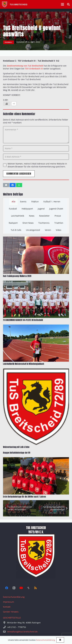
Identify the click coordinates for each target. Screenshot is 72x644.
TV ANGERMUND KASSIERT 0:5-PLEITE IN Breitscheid (23, 320)
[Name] (36, 148)
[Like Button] (7, 104)
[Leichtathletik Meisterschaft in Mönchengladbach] (36, 326)
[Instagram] (14, 588)
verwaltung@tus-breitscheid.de (22, 632)
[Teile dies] (13, 185)
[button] (68, 4)
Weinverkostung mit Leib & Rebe (16, 447)
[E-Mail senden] (6, 185)
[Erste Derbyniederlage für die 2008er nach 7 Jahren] (36, 459)
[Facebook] (7, 588)
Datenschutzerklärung (14, 597)
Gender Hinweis (11, 612)
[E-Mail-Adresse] (36, 157)
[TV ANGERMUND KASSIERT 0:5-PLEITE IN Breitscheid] (36, 282)
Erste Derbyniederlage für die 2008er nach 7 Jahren (24, 497)
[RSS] (35, 588)
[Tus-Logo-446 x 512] (5, 4)
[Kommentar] (36, 135)
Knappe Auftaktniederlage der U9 (17, 453)
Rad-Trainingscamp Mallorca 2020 (17, 276)
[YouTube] (21, 588)
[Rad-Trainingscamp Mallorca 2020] (36, 238)
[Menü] (62, 4)
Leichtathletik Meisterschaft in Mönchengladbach (24, 364)
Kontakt (7, 607)
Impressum (9, 602)
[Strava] (28, 588)
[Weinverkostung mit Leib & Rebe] (36, 370)
